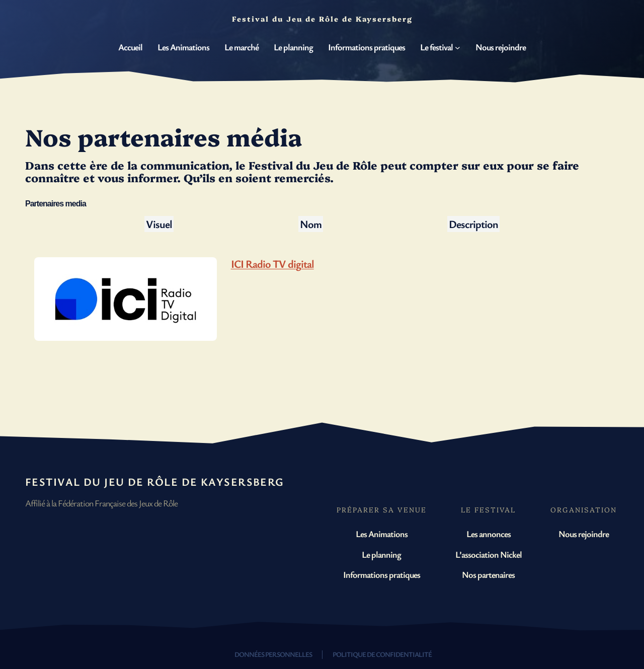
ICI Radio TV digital (272, 264)
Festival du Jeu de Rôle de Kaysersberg (155, 481)
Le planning (381, 554)
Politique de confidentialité (382, 654)
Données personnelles (273, 654)
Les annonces (489, 534)
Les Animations (382, 534)
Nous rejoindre (584, 534)
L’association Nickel (489, 554)
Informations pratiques (382, 574)
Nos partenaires (488, 574)
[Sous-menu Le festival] (458, 48)
